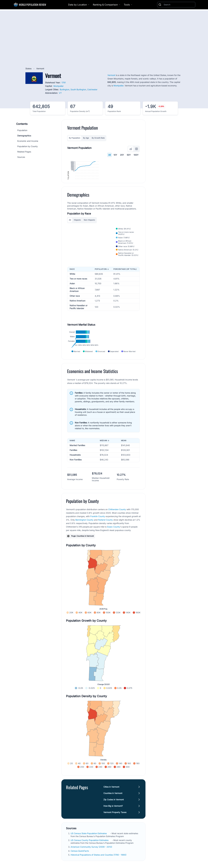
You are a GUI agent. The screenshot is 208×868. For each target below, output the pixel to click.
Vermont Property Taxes (115, 847)
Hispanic (77, 248)
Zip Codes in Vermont (114, 834)
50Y (129, 155)
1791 (64, 83)
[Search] (179, 5)
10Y (115, 155)
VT (60, 93)
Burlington (65, 89)
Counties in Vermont (113, 827)
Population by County (28, 146)
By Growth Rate (98, 138)
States (29, 68)
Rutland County (106, 554)
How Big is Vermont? (113, 840)
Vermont (111, 75)
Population (22, 130)
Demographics (24, 136)
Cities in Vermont (111, 821)
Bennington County (84, 554)
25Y (122, 155)
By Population (75, 138)
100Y (136, 155)
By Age (86, 138)
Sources (21, 157)
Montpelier (58, 86)
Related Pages (24, 152)
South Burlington (78, 89)
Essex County (114, 561)
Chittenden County (117, 544)
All (109, 155)
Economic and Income (28, 141)
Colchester (92, 89)
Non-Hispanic (89, 248)
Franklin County (98, 551)
